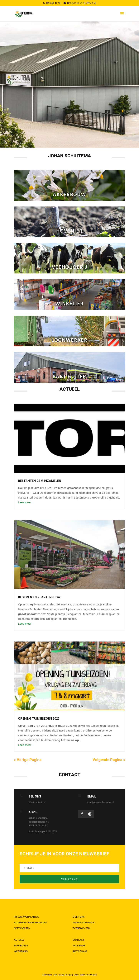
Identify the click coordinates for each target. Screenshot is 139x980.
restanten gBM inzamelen (40, 481)
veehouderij (70, 268)
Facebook (79, 946)
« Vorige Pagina (28, 760)
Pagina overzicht (84, 923)
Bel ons (35, 796)
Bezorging (21, 946)
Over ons (79, 917)
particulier (69, 377)
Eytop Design (65, 975)
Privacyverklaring (26, 917)
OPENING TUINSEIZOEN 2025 (39, 719)
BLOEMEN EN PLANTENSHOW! (40, 597)
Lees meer (25, 502)
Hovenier (69, 231)
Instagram (80, 952)
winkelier (69, 304)
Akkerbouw (69, 195)
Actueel (19, 940)
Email (92, 796)
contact (78, 940)
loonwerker (69, 341)
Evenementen (81, 928)
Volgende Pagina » (109, 760)
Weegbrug (21, 952)
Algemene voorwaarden (30, 923)
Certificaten (22, 928)
